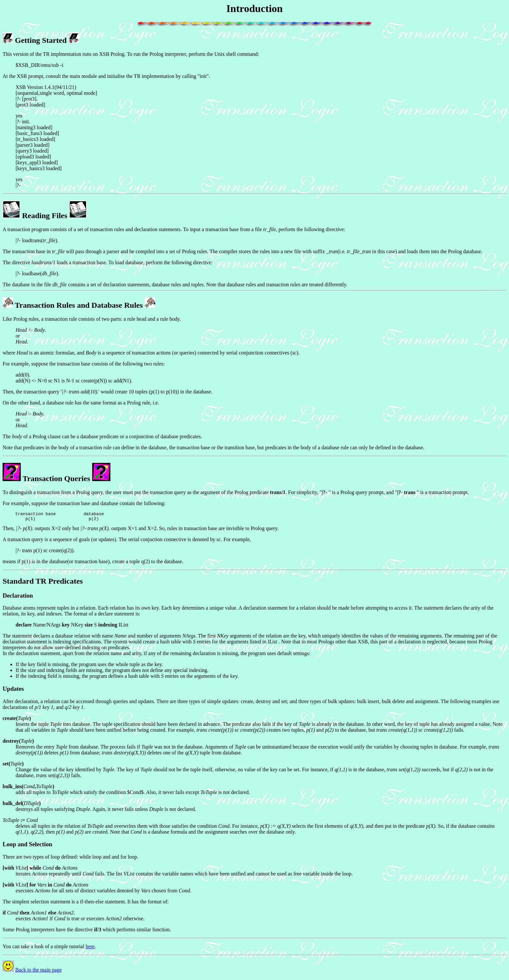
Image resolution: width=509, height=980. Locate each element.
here (90, 948)
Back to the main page (38, 972)
